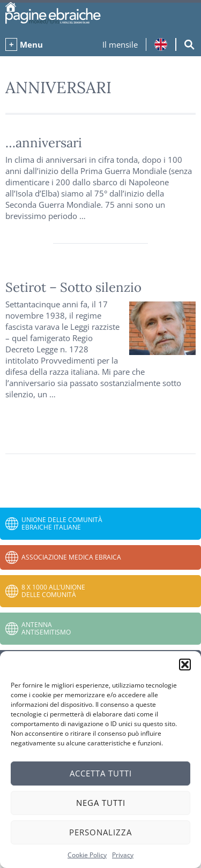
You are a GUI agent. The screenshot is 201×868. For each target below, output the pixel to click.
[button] (185, 665)
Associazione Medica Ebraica (71, 557)
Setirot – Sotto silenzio (73, 287)
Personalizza (100, 832)
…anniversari (44, 143)
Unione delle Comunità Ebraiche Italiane (62, 523)
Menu (31, 44)
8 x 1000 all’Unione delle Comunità (53, 591)
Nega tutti (101, 803)
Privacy (123, 855)
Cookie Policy (87, 855)
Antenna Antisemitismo (46, 628)
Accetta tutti (101, 773)
